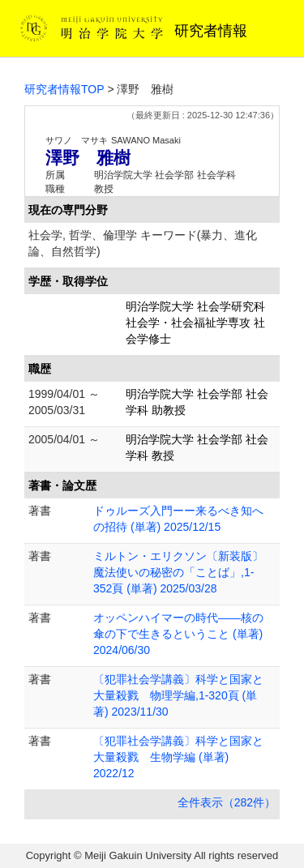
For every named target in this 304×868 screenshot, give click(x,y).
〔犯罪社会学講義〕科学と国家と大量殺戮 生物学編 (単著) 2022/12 (178, 757)
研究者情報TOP (64, 89)
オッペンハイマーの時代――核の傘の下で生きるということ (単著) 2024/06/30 (178, 634)
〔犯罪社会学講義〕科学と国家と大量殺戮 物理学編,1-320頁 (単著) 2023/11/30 (178, 695)
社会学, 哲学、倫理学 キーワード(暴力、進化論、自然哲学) (143, 243)
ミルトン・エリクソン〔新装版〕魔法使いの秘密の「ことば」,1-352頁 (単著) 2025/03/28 (178, 572)
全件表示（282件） (227, 802)
